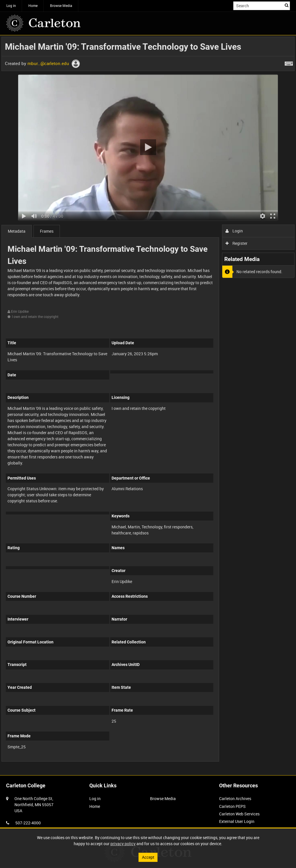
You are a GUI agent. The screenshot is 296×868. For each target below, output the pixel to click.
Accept (148, 857)
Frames (47, 231)
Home (33, 5)
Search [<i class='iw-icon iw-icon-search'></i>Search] (287, 5)
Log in (11, 5)
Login (234, 231)
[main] (148, 402)
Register (237, 243)
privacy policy (123, 844)
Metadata (17, 231)
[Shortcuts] (289, 62)
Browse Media (61, 5)
